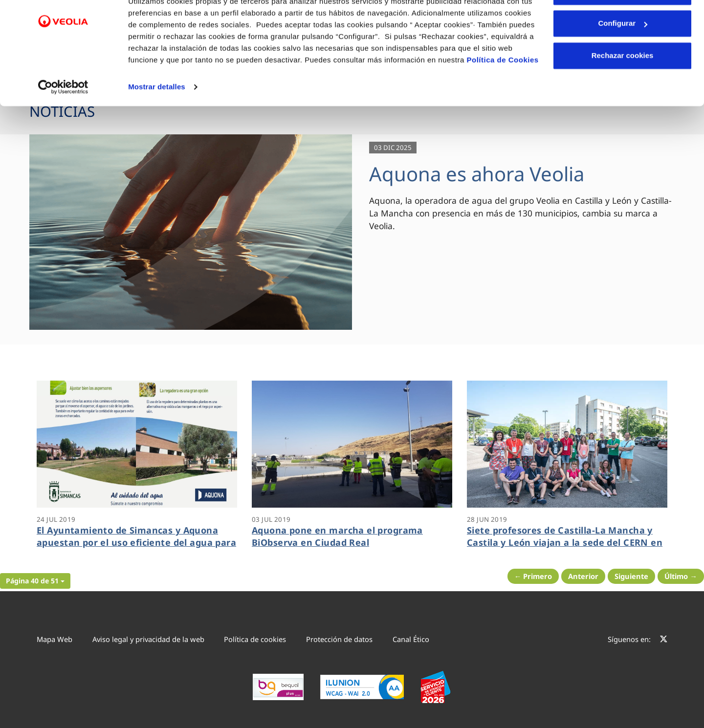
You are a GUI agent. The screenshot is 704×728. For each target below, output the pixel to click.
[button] (35, 581)
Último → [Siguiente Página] (681, 576)
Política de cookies (255, 639)
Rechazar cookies (623, 90)
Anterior (583, 576)
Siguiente (631, 576)
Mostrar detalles (157, 121)
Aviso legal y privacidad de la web (148, 639)
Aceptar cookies (622, 26)
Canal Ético (411, 639)
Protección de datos (339, 639)
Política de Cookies (503, 94)
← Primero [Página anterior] (533, 576)
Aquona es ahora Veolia (477, 174)
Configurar (623, 58)
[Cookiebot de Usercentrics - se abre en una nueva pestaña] (63, 121)
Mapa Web (55, 639)
